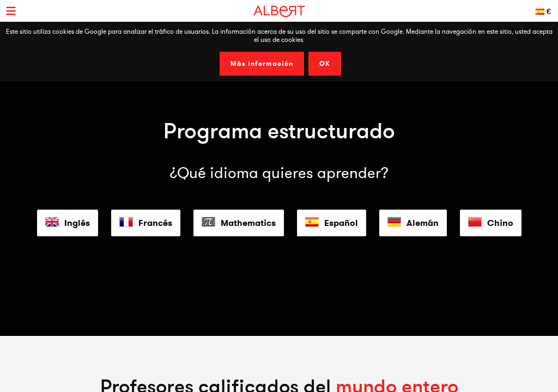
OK (325, 64)
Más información (262, 64)
